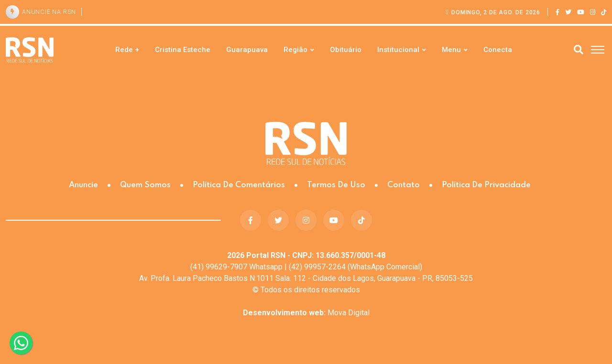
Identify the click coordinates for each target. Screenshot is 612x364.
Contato (404, 185)
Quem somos (145, 185)
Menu (451, 50)
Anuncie (83, 185)
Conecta (498, 50)
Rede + (127, 50)
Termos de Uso (336, 185)
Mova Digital (306, 313)
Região (295, 50)
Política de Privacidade (486, 185)
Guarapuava (247, 50)
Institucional (398, 50)
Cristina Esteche (183, 50)
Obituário (346, 50)
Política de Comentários (239, 185)
